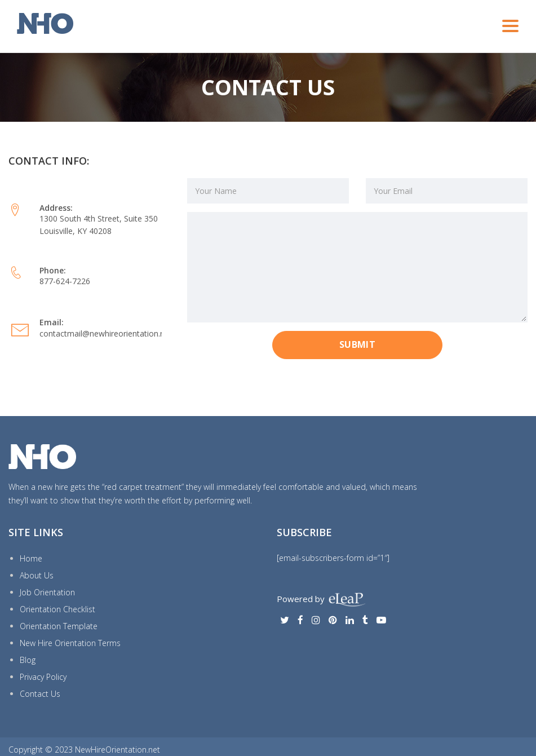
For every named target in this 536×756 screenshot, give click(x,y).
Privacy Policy (43, 677)
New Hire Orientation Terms (70, 643)
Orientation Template (59, 626)
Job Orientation (47, 592)
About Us (37, 575)
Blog (28, 660)
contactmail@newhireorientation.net (106, 333)
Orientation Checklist (57, 609)
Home (31, 558)
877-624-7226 (65, 281)
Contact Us (40, 694)
